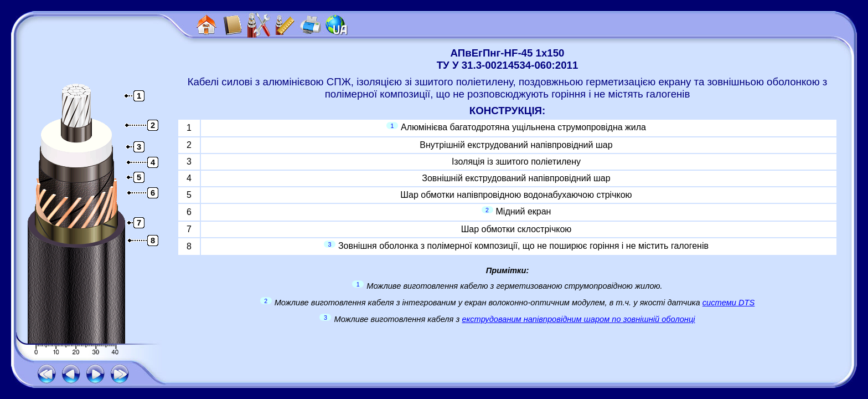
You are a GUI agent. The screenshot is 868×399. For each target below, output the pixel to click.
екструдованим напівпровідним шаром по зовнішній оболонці (578, 319)
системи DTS (729, 303)
